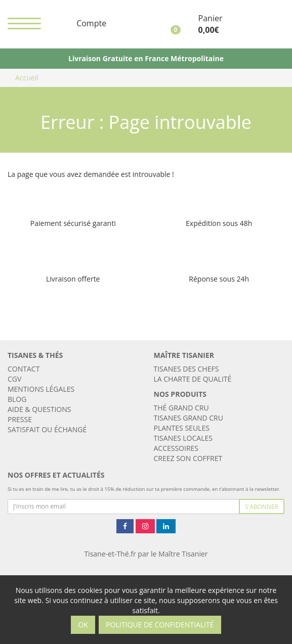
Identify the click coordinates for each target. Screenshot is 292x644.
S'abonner (262, 507)
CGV (14, 379)
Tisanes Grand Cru (189, 418)
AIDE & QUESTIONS (39, 409)
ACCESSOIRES (176, 448)
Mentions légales (41, 389)
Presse (20, 419)
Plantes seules (182, 428)
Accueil (27, 78)
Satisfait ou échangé (47, 429)
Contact (24, 369)
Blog (17, 399)
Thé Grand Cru (181, 408)
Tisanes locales (183, 438)
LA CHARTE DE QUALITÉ (193, 379)
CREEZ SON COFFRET (188, 458)
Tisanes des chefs (186, 369)
